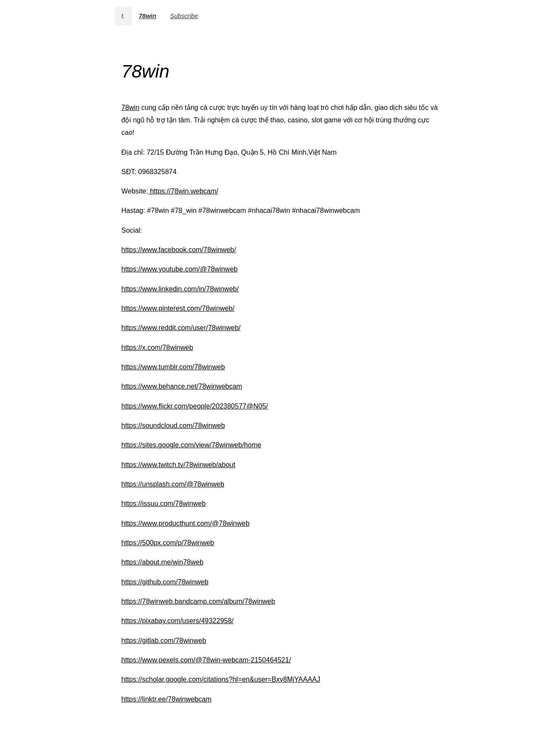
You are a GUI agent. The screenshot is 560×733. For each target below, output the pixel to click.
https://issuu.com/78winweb (164, 504)
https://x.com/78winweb (157, 348)
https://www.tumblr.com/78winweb (173, 367)
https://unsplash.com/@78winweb (173, 484)
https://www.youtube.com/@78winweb (180, 269)
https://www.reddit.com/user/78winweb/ (181, 328)
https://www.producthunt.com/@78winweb (186, 523)
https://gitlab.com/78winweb (164, 641)
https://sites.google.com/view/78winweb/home (192, 445)
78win (148, 16)
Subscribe (184, 16)
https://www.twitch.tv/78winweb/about (178, 465)
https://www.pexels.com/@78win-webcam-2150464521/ (206, 660)
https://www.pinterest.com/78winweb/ (178, 308)
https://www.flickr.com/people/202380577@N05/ (195, 406)
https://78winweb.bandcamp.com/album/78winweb (199, 601)
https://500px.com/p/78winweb (168, 543)
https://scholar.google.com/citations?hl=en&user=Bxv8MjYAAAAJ (221, 679)
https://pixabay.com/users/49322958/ (178, 621)
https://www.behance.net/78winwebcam (182, 386)
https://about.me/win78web (163, 562)
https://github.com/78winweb (165, 582)
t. (123, 16)
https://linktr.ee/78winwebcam (167, 699)
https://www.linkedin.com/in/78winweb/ (180, 289)
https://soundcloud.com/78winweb (173, 426)
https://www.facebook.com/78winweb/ (179, 250)
